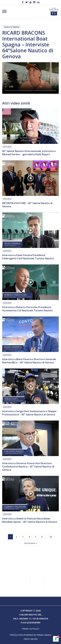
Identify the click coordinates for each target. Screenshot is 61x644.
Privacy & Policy (30, 629)
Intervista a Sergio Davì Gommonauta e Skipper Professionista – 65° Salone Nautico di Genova (29, 413)
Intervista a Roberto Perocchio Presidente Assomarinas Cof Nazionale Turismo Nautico (28, 309)
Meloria (34, 639)
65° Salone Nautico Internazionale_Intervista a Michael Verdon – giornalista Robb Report (29, 153)
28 (51, 537)
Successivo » (31, 543)
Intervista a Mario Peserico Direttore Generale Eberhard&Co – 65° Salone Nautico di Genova (29, 361)
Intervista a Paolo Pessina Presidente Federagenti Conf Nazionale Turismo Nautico (28, 257)
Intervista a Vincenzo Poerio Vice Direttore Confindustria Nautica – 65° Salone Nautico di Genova (28, 467)
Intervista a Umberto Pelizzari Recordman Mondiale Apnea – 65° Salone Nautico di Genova (30, 520)
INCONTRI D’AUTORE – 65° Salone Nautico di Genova (27, 205)
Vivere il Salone (12, 27)
